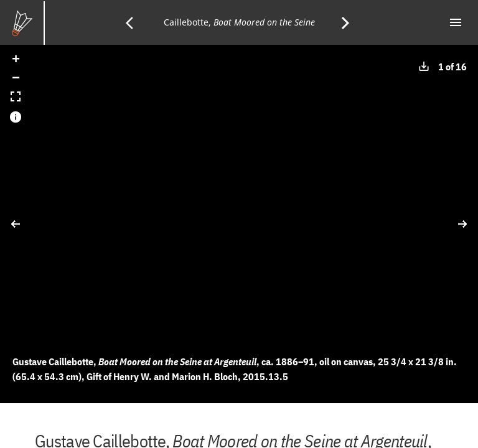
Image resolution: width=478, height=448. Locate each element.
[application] (239, 224)
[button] (16, 60)
